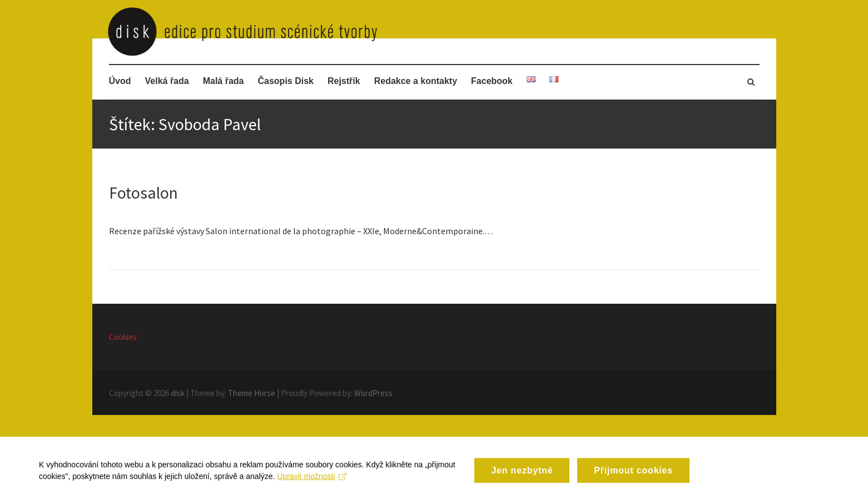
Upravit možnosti (312, 486)
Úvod (120, 81)
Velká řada (167, 81)
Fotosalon (144, 192)
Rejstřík (344, 81)
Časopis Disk (285, 81)
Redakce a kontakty (416, 81)
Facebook (492, 81)
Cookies (123, 337)
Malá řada (224, 81)
